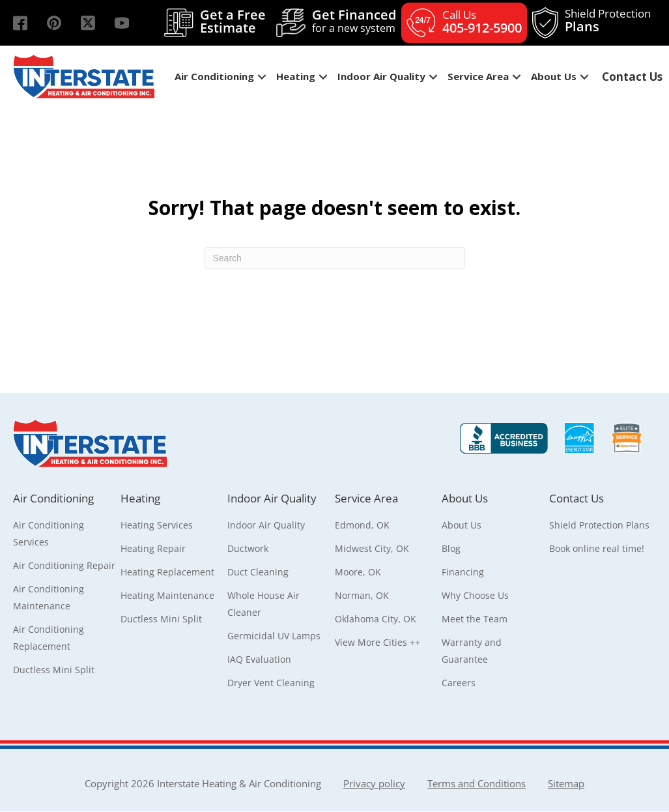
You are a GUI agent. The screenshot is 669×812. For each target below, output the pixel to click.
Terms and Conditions (477, 783)
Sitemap (566, 783)
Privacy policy (374, 783)
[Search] (335, 258)
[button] (20, 23)
